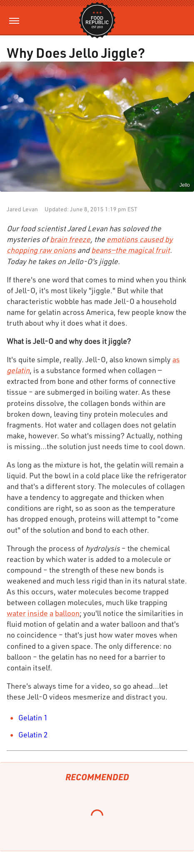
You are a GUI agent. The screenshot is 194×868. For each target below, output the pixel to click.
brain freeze (70, 239)
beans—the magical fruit (131, 250)
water (16, 613)
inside (38, 613)
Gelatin (30, 717)
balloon (67, 613)
